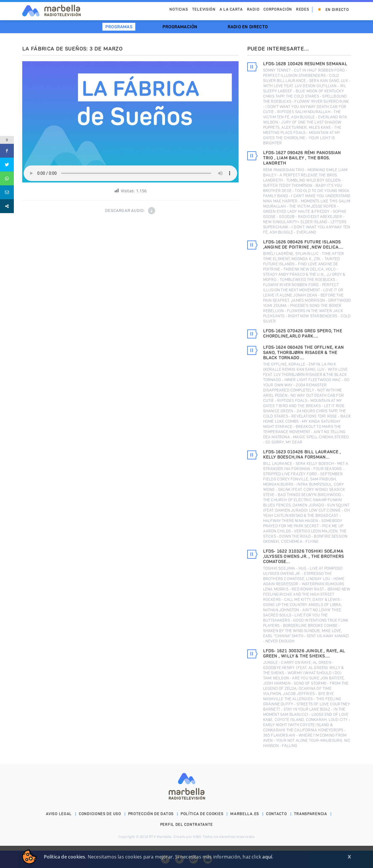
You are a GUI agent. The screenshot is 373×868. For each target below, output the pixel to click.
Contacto (277, 814)
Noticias (179, 9)
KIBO (197, 837)
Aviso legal (59, 814)
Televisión (204, 9)
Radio (253, 9)
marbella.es (245, 814)
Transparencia (311, 814)
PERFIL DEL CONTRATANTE (186, 825)
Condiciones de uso (100, 814)
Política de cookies (202, 814)
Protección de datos (151, 814)
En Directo (337, 10)
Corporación (278, 9)
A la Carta (231, 9)
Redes (303, 9)
